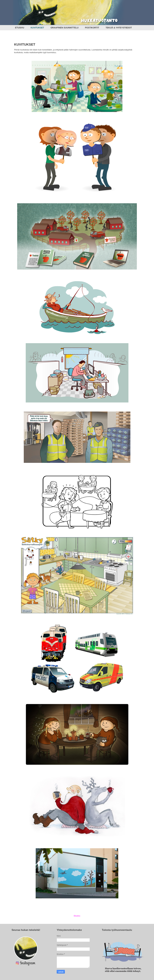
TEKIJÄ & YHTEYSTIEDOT (119, 28)
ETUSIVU (20, 28)
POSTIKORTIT (92, 28)
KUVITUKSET (37, 28)
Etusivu (77, 916)
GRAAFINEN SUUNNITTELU (65, 28)
